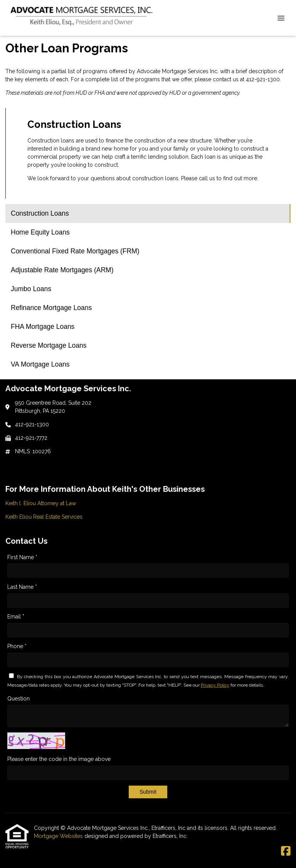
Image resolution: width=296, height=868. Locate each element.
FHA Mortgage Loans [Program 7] (43, 327)
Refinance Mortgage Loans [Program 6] (51, 308)
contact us (226, 79)
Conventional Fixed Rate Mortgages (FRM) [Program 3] (75, 251)
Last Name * (22, 587)
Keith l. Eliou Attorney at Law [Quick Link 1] (41, 503)
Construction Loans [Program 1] (40, 213)
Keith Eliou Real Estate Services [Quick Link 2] (44, 517)
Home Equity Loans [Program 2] (40, 232)
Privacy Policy (215, 685)
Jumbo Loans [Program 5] (31, 289)
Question (18, 699)
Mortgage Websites (59, 836)
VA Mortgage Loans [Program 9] (40, 364)
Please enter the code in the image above (59, 759)
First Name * (22, 557)
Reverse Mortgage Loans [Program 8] (49, 345)
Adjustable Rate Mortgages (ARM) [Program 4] (62, 270)
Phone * (17, 646)
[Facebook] (286, 851)
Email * (16, 617)
